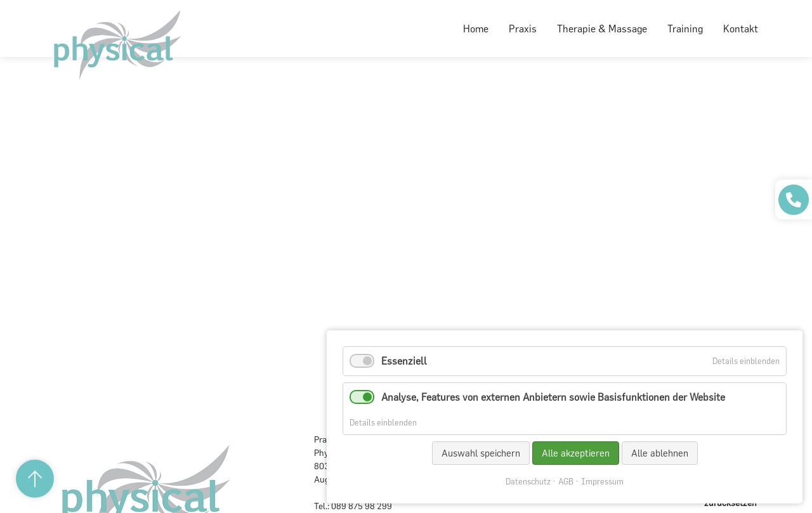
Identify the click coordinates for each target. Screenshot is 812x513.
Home (476, 29)
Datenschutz (528, 482)
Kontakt (741, 29)
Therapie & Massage (602, 29)
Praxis (523, 29)
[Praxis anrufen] (794, 200)
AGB (566, 482)
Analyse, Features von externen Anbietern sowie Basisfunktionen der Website (553, 397)
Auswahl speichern (481, 453)
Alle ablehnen (660, 453)
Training (685, 29)
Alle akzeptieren (576, 453)
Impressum (602, 482)
